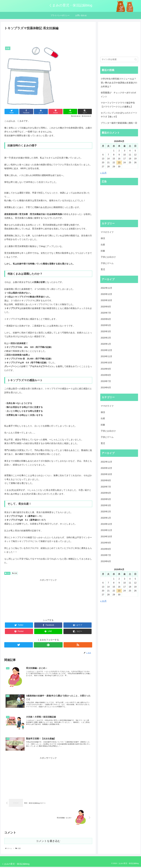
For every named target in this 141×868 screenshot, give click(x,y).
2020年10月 (106, 300)
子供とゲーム (107, 263)
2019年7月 (106, 381)
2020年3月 (106, 331)
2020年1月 (106, 344)
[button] (136, 59)
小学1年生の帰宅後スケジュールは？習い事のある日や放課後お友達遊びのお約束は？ (119, 83)
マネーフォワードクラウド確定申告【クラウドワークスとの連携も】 (118, 105)
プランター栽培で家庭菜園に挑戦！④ (119, 123)
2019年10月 (106, 363)
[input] (119, 59)
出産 (103, 245)
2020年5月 (106, 325)
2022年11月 (106, 288)
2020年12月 (106, 294)
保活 (103, 238)
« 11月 (103, 173)
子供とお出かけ (108, 257)
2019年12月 (106, 350)
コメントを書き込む (48, 842)
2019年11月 (106, 356)
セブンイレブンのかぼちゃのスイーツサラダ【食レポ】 (119, 115)
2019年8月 (106, 375)
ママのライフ (107, 232)
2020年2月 (106, 338)
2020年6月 (106, 319)
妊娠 (7, 573)
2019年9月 (106, 369)
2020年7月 (106, 313)
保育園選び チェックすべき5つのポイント (118, 95)
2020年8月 (106, 307)
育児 (103, 269)
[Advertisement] (48, 37)
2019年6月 (106, 388)
